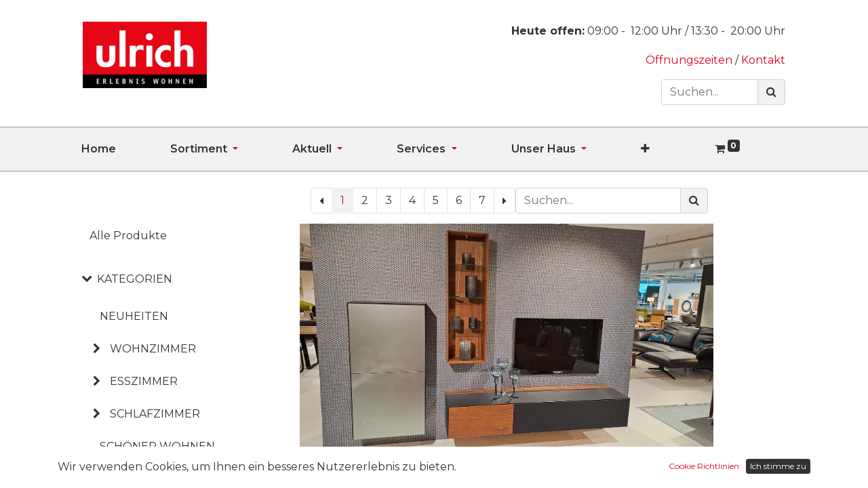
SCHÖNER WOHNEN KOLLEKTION (157, 457)
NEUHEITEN (134, 316)
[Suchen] (771, 92)
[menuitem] (126, 149)
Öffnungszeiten (690, 60)
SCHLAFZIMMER (155, 414)
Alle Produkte (128, 236)
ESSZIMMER (144, 381)
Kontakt (763, 60)
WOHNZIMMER (153, 349)
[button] (672, 149)
